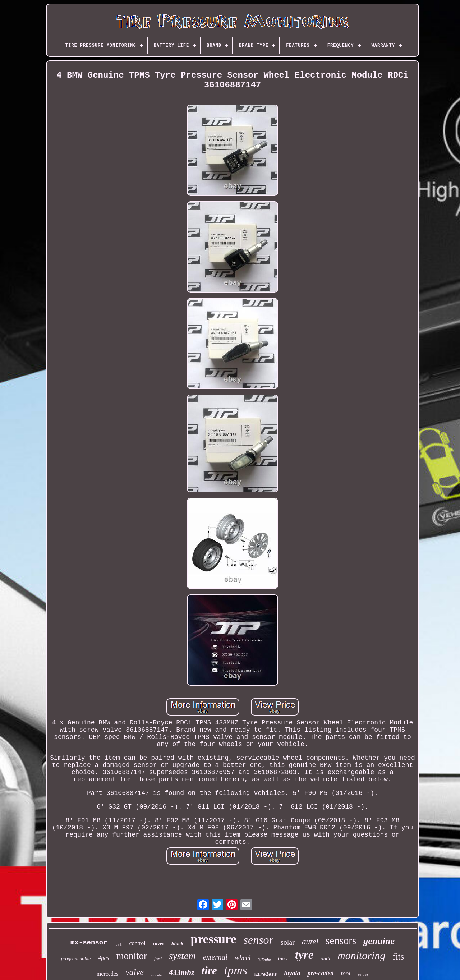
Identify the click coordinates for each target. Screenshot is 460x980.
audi (325, 958)
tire (209, 970)
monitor (132, 956)
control (137, 943)
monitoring (361, 955)
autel (310, 942)
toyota (292, 973)
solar (288, 942)
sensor (258, 940)
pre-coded (320, 973)
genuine (379, 941)
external (215, 957)
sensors (341, 940)
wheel (243, 958)
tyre (304, 955)
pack (118, 944)
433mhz (182, 972)
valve (135, 972)
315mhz (264, 960)
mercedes (107, 974)
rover (158, 944)
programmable (76, 959)
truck (283, 959)
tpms (236, 970)
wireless (266, 974)
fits (398, 956)
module (156, 975)
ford (158, 959)
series (363, 974)
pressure (213, 939)
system (182, 956)
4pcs (103, 958)
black (177, 943)
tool (345, 973)
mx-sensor (89, 943)
